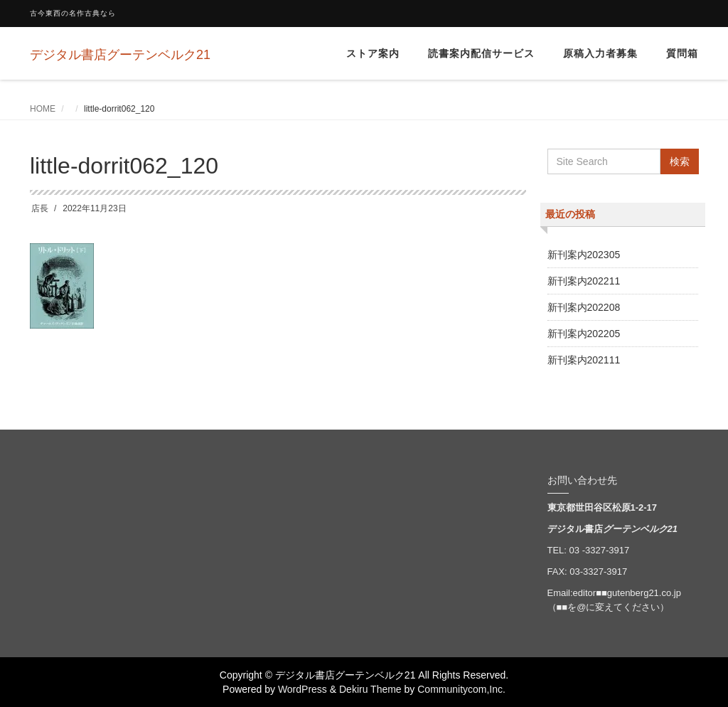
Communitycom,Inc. (461, 689)
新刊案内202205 (584, 334)
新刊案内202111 (584, 360)
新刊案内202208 (584, 307)
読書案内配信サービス (481, 53)
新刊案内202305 (584, 255)
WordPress (303, 689)
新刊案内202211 (584, 281)
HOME (43, 109)
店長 (40, 208)
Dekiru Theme (370, 689)
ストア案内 (373, 53)
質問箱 (682, 53)
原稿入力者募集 (600, 53)
